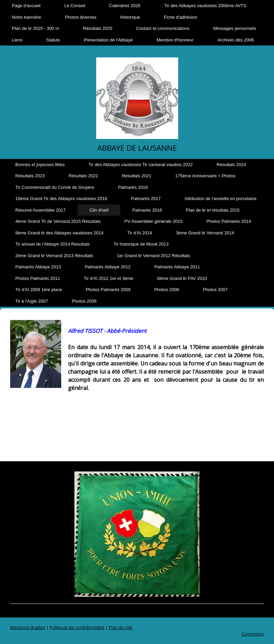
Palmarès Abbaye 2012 (107, 267)
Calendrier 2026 (125, 6)
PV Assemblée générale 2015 (153, 221)
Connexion (253, 634)
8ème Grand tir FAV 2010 (182, 278)
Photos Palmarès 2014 (229, 221)
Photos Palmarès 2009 (108, 290)
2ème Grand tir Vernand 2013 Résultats (54, 256)
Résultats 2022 (83, 176)
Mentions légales (28, 627)
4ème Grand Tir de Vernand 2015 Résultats (58, 221)
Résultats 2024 (231, 165)
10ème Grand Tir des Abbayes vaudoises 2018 (61, 199)
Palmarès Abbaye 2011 (177, 267)
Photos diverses (81, 17)
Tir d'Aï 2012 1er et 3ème (109, 278)
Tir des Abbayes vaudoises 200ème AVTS (205, 6)
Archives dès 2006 (235, 40)
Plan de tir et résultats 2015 (213, 210)
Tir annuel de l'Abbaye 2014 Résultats (53, 244)
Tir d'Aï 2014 (140, 233)
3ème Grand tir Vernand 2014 (205, 233)
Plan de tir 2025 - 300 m (36, 28)
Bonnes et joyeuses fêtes (40, 165)
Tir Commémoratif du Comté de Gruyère (55, 187)
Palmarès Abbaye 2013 (38, 267)
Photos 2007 (215, 290)
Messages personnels (235, 28)
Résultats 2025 (98, 28)
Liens (17, 40)
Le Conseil (75, 6)
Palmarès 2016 (147, 210)
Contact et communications (163, 28)
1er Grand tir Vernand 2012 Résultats (153, 256)
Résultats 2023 (30, 176)
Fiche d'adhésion (181, 17)
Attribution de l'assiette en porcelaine (221, 199)
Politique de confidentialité (77, 627)
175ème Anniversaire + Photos (205, 176)
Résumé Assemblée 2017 (40, 210)
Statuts (53, 40)
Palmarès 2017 (146, 199)
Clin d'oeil (99, 210)
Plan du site (121, 627)
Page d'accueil (26, 6)
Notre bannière (27, 17)
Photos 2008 (167, 290)
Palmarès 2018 (133, 187)
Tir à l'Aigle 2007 (32, 301)
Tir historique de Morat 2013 (141, 244)
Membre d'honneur (175, 40)
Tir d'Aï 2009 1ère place (39, 290)
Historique (130, 17)
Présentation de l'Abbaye (108, 40)
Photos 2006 (84, 301)
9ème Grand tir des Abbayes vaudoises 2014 (59, 233)
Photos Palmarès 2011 (38, 278)
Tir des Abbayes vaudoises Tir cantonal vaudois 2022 (141, 165)
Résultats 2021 (136, 176)
